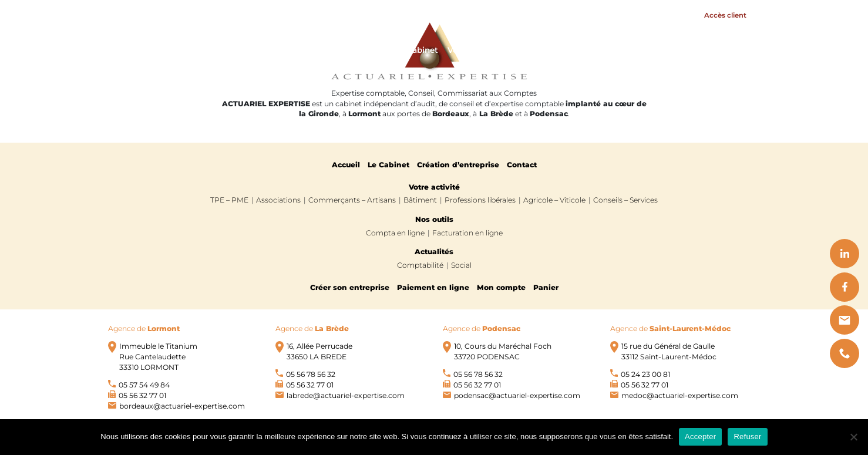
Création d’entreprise (458, 165)
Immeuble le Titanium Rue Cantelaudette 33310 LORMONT (158, 356)
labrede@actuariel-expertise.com (346, 395)
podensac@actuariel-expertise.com (517, 395)
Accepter (700, 437)
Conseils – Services (625, 200)
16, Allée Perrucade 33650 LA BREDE (319, 351)
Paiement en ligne (433, 287)
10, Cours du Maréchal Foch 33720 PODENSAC (503, 351)
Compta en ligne (395, 233)
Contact (739, 50)
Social (461, 265)
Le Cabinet (416, 50)
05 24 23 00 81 (645, 374)
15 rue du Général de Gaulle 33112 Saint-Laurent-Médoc (669, 351)
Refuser (747, 437)
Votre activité (475, 50)
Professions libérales (480, 200)
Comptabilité (420, 265)
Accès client (725, 15)
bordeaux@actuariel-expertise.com (182, 406)
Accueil (370, 50)
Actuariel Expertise (188, 50)
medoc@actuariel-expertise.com (680, 395)
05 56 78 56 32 (311, 374)
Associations (278, 200)
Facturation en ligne (467, 233)
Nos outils (635, 50)
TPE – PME (229, 200)
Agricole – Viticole (554, 200)
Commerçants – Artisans (352, 200)
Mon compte (501, 287)
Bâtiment (420, 200)
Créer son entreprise (350, 287)
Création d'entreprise (562, 50)
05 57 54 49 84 (144, 385)
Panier (546, 287)
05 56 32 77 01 (142, 395)
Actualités (692, 50)
